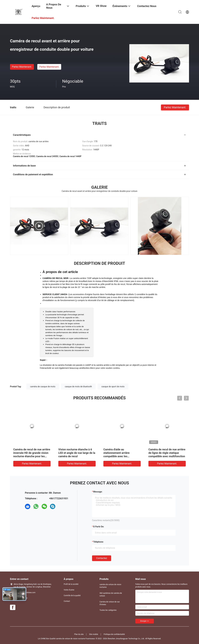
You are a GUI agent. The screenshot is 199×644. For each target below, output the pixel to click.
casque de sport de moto (113, 387)
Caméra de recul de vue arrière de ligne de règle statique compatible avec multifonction (167, 453)
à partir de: (99, 527)
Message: (98, 492)
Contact (67, 601)
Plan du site (79, 634)
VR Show (101, 6)
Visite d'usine (69, 590)
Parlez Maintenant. (22, 67)
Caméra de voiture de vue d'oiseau (110, 603)
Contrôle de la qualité (72, 596)
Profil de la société (71, 584)
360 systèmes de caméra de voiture (111, 594)
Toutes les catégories (108, 610)
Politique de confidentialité (114, 634)
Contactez (102, 558)
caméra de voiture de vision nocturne (110, 586)
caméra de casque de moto (43, 387)
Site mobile (94, 634)
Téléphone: (98, 542)
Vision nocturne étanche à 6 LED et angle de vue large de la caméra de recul (77, 453)
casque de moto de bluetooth (78, 387)
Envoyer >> (145, 621)
